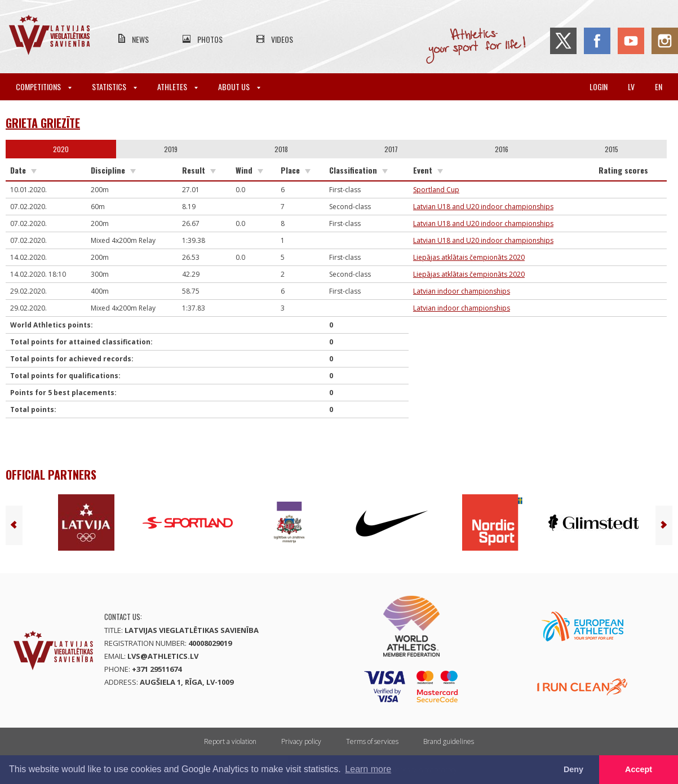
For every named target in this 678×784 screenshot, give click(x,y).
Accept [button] (639, 769)
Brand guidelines (449, 741)
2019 (171, 149)
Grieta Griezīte (43, 123)
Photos (210, 39)
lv (631, 87)
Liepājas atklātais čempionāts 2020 (469, 257)
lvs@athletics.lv (163, 656)
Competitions (44, 87)
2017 (391, 149)
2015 (611, 149)
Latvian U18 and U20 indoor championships (483, 207)
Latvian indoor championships (462, 291)
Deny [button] (573, 769)
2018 (281, 149)
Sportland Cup (436, 190)
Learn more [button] (368, 769)
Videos (282, 39)
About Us (239, 87)
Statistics (114, 87)
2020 (61, 149)
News (140, 39)
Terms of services (372, 741)
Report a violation (230, 741)
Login (599, 87)
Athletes (178, 87)
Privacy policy (301, 741)
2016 (502, 149)
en (659, 87)
